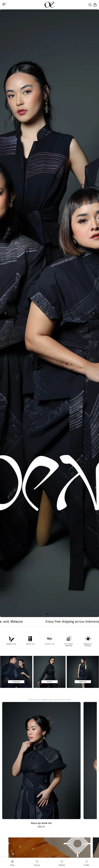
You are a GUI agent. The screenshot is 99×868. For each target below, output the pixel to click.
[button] (5, 313)
